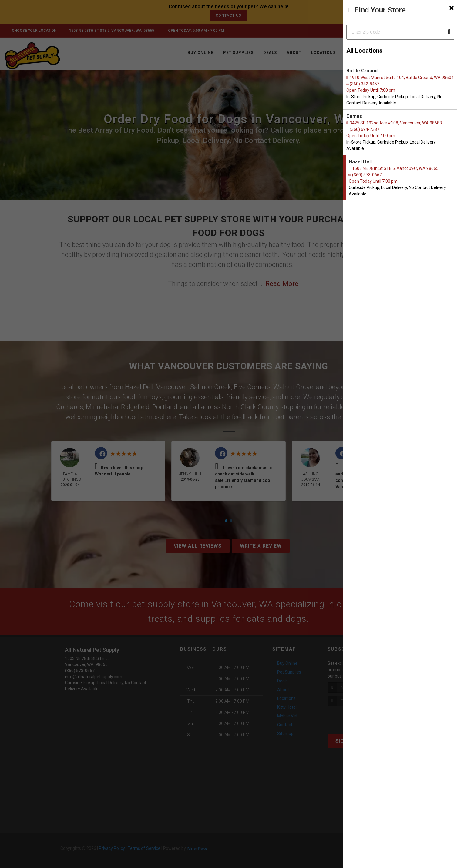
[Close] (452, 8)
